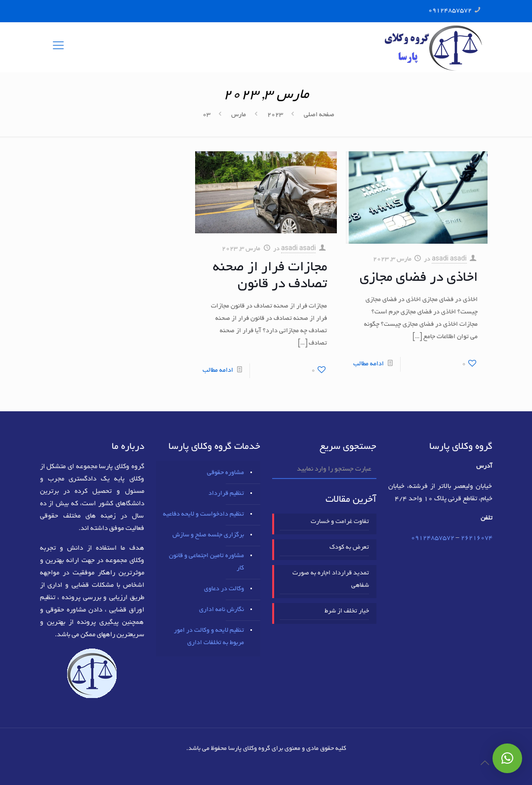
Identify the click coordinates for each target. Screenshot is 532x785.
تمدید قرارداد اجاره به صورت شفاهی (331, 580)
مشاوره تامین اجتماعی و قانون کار (206, 562)
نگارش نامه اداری (222, 610)
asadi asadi (449, 260)
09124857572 (450, 11)
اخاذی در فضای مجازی (419, 278)
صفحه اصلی (319, 115)
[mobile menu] (58, 47)
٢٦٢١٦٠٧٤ (477, 538)
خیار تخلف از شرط (347, 611)
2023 (275, 115)
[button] (507, 758)
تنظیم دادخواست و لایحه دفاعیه (204, 515)
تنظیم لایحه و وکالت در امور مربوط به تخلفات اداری (209, 637)
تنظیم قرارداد (226, 494)
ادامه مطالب (368, 364)
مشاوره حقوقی (225, 473)
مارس (239, 115)
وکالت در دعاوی (224, 589)
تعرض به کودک (349, 548)
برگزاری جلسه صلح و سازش (208, 535)
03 (206, 115)
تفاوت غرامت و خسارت (340, 522)
